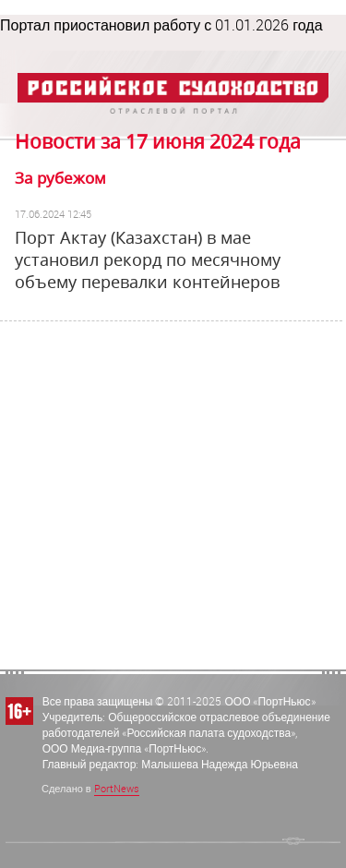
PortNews (117, 788)
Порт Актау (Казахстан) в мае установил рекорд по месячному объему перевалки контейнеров (148, 259)
